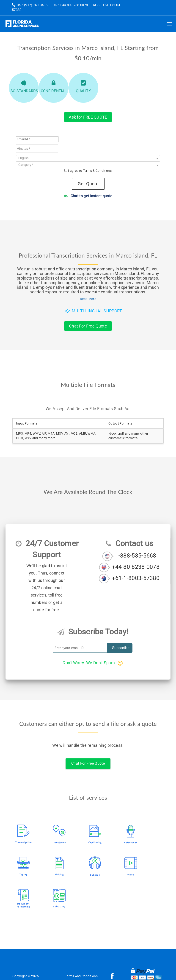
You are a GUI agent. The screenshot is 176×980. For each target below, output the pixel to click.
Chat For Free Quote (88, 326)
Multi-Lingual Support (94, 311)
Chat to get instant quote (88, 196)
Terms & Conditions (97, 171)
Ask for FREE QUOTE (88, 117)
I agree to (90, 171)
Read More (88, 299)
